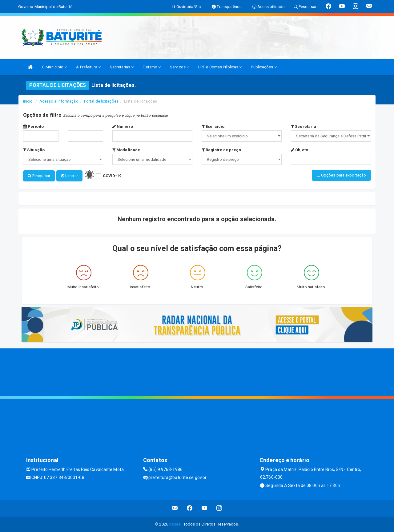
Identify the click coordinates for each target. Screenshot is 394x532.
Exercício (213, 126)
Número (123, 126)
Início (28, 101)
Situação (34, 150)
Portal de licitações (101, 101)
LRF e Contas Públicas (220, 67)
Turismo (152, 67)
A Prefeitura (88, 67)
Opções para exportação (341, 175)
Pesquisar (39, 176)
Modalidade (126, 150)
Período (33, 126)
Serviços (179, 67)
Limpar (69, 176)
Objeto (300, 150)
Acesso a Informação (59, 101)
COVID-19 (112, 176)
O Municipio (54, 67)
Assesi (175, 524)
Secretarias (122, 67)
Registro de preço (221, 150)
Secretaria (304, 126)
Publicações (264, 67)
